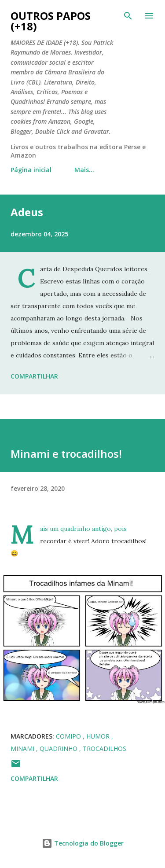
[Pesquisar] (128, 16)
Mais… (84, 170)
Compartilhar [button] (34, 376)
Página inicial (31, 170)
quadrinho (59, 748)
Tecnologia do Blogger (83, 843)
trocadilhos (104, 748)
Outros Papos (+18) (51, 21)
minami (23, 748)
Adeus (27, 212)
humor (99, 736)
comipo (69, 736)
